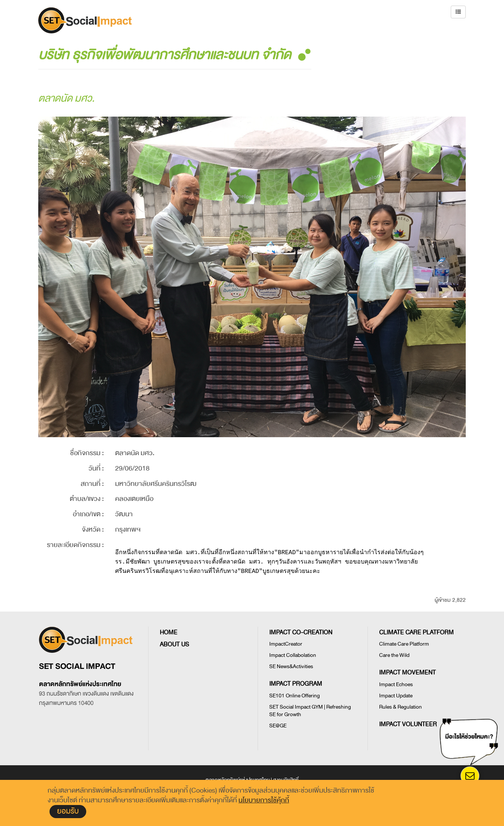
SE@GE (278, 726)
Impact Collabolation (293, 655)
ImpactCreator (286, 644)
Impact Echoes (396, 684)
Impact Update (396, 696)
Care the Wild (394, 655)
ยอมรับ (68, 811)
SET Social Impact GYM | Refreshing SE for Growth (310, 711)
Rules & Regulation (400, 707)
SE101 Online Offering (295, 696)
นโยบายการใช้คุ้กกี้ (264, 800)
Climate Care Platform (404, 644)
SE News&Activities (291, 666)
